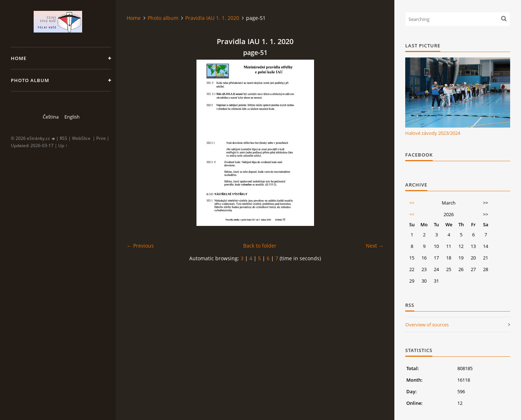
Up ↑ (63, 145)
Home (19, 58)
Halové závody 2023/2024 (433, 133)
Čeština (51, 117)
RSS (63, 138)
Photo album (30, 80)
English (72, 117)
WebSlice (81, 138)
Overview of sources (427, 325)
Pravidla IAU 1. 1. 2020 (212, 18)
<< (412, 203)
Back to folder (260, 246)
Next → (375, 246)
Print (101, 138)
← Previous (140, 246)
